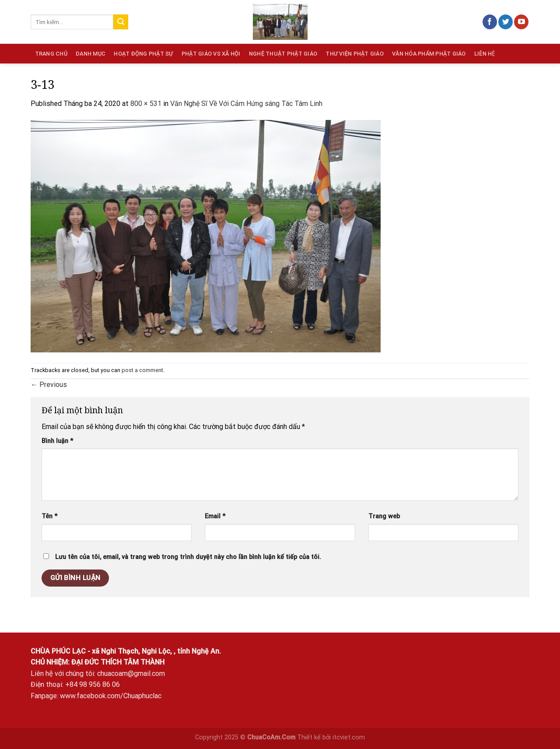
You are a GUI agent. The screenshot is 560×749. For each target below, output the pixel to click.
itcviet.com (349, 737)
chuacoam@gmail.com (131, 673)
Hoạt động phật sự (143, 54)
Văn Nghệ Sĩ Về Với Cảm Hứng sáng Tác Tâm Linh (246, 104)
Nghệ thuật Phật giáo (283, 54)
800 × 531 (146, 104)
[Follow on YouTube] (521, 22)
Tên (49, 516)
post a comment (142, 370)
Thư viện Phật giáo (355, 54)
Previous (49, 385)
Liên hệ (485, 54)
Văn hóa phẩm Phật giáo (429, 54)
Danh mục (91, 54)
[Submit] (121, 22)
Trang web (384, 516)
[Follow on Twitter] (506, 22)
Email (215, 516)
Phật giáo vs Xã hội (211, 54)
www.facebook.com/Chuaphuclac (111, 696)
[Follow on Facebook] (490, 22)
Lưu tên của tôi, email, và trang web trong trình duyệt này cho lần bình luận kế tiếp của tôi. (188, 557)
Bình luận (57, 441)
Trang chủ (51, 54)
